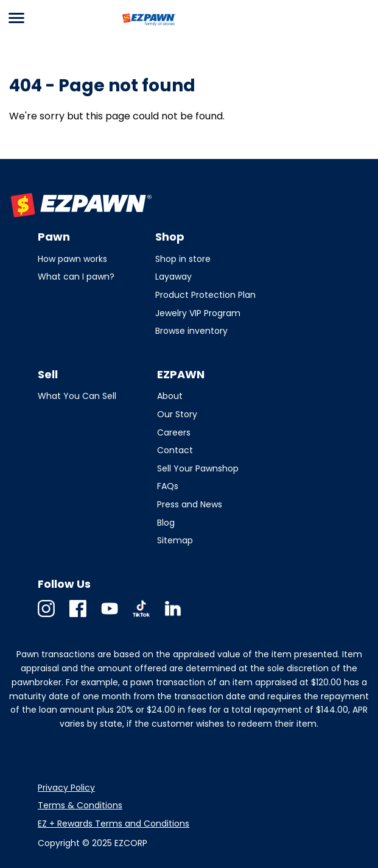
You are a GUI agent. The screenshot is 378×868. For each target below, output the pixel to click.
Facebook (78, 617)
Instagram (46, 617)
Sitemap (175, 540)
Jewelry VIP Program (198, 313)
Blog (166, 523)
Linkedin (173, 617)
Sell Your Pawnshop (198, 468)
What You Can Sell (77, 396)
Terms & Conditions (80, 805)
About (170, 396)
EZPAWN (141, 26)
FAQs (168, 486)
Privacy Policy (66, 788)
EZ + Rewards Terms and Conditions (114, 824)
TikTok (141, 617)
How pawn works (72, 259)
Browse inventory (191, 331)
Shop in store (183, 259)
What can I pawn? (76, 277)
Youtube (110, 617)
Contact (175, 450)
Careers (174, 432)
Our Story (177, 414)
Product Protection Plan (205, 295)
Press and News (190, 504)
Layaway (173, 277)
